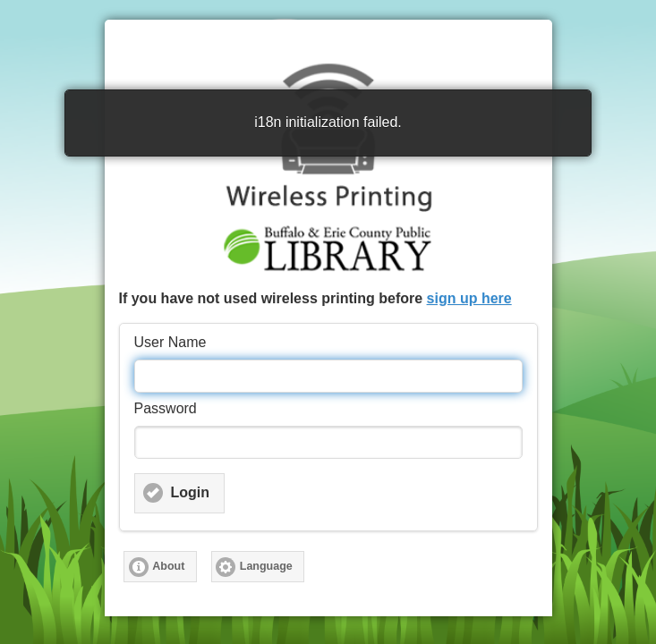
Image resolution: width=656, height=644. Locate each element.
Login (191, 492)
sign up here (469, 298)
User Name (170, 342)
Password (166, 408)
